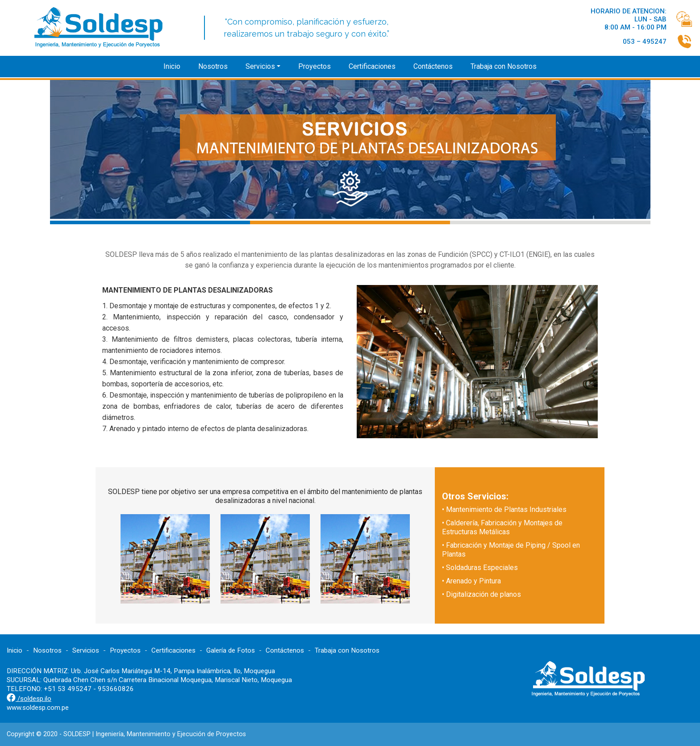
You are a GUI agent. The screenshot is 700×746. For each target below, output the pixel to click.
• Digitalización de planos (481, 594)
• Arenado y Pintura (471, 581)
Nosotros (213, 66)
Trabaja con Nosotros (504, 66)
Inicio (172, 66)
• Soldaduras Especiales (480, 568)
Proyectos (315, 66)
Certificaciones (372, 66)
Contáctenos (433, 66)
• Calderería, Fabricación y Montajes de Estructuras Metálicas (502, 527)
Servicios (260, 66)
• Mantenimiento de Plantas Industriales (504, 509)
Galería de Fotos (231, 650)
